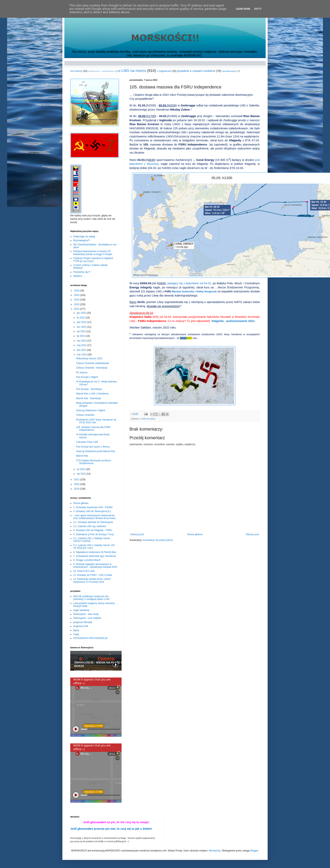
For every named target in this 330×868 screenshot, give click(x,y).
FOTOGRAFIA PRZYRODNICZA (90, 638)
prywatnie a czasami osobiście (196, 71)
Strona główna (195, 534)
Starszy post (252, 534)
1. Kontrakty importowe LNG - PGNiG (93, 507)
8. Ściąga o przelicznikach (87, 560)
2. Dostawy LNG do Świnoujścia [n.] (92, 511)
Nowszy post (137, 534)
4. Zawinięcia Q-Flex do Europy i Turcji (93, 534)
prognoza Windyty (83, 622)
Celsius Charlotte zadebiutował (92, 363)
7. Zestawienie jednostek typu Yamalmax (95, 556)
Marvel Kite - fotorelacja (89, 398)
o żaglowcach (164, 71)
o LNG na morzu (132, 71)
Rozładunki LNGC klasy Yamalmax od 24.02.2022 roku (96, 421)
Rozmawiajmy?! (82, 240)
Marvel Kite (82, 456)
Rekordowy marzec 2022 (89, 358)
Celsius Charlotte (85, 415)
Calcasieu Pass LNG (87, 442)
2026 (77, 291)
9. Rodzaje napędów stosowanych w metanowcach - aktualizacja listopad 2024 (95, 566)
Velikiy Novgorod (206, 292)
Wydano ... (79, 276)
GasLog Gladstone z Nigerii (91, 410)
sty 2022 (82, 474)
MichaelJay (214, 851)
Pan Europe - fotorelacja (89, 389)
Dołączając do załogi (84, 236)
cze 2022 (82, 341)
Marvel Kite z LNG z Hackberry (92, 394)
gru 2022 (82, 313)
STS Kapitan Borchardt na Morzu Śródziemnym (94, 462)
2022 (77, 309)
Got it (258, 9)
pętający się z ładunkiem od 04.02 (189, 283)
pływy (76, 630)
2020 (77, 484)
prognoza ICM (81, 626)
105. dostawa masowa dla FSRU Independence (93, 429)
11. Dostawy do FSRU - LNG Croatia (93, 575)
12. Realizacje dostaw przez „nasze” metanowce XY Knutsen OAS (92, 580)
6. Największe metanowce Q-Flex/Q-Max (95, 552)
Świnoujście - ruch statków (87, 618)
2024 (77, 300)
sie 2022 (82, 331)
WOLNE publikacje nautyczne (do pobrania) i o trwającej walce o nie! (91, 598)
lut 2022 (81, 469)
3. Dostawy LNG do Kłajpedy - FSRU (93, 530)
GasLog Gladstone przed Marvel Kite (96, 451)
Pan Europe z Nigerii (87, 377)
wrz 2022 (82, 327)
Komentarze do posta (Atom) (158, 540)
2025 (77, 295)
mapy (76, 634)
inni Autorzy (76, 71)
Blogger (254, 851)
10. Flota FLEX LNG (84, 571)
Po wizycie (82, 373)
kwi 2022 (82, 350)
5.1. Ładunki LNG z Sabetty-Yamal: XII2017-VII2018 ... (92, 540)
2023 (77, 304)
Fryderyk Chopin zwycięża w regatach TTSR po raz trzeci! (93, 260)
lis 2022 (81, 318)
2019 (77, 489)
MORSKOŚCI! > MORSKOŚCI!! (101, 71)
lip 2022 (81, 336)
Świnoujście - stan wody (86, 614)
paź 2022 (82, 322)
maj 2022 (82, 345)
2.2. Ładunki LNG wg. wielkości (90, 526)
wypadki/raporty (229, 71)
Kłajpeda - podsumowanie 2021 (233, 321)
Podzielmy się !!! (82, 272)
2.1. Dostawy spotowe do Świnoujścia (93, 522)
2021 (77, 480)
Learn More (243, 9)
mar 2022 (82, 355)
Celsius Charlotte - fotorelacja (92, 368)
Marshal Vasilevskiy (183, 292)
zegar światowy (81, 610)
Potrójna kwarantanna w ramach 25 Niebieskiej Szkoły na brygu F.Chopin (93, 253)
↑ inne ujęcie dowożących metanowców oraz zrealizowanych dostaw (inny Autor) (94, 517)
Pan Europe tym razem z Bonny (93, 447)
